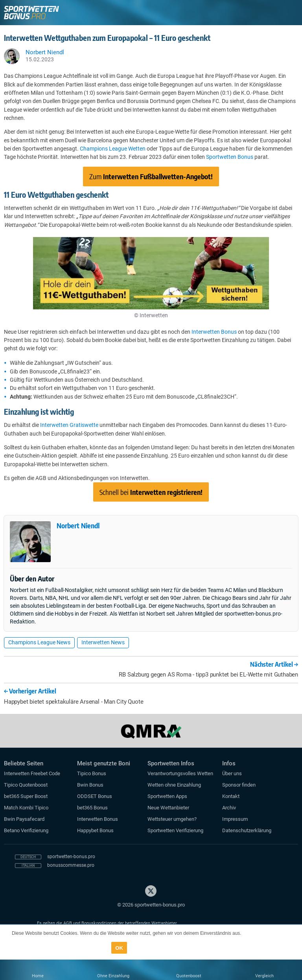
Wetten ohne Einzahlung (174, 785)
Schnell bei (151, 492)
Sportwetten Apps (167, 796)
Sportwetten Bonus (230, 157)
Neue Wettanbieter (168, 808)
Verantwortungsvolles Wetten (180, 773)
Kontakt (231, 796)
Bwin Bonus (90, 785)
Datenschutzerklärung (247, 830)
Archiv (229, 808)
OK (119, 948)
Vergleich (264, 976)
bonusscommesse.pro (71, 865)
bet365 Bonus (92, 808)
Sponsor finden (239, 785)
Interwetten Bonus (214, 332)
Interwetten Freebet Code (32, 773)
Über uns (232, 773)
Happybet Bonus (95, 830)
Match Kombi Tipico (26, 808)
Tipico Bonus (92, 773)
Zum (151, 176)
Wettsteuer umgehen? (172, 819)
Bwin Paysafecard (24, 819)
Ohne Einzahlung (113, 976)
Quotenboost (189, 976)
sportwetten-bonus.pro (71, 857)
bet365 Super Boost (26, 796)
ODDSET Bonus (95, 796)
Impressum (235, 819)
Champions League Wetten (113, 149)
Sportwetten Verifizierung (175, 830)
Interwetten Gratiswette (69, 425)
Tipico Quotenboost (26, 785)
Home (38, 976)
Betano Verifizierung (26, 830)
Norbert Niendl (78, 525)
